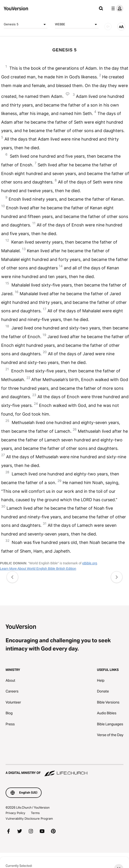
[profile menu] (116, 8)
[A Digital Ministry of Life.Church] (64, 771)
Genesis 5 (26, 24)
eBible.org (90, 563)
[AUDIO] (108, 27)
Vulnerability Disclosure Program (29, 818)
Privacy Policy (15, 813)
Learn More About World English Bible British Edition (38, 569)
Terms (35, 813)
